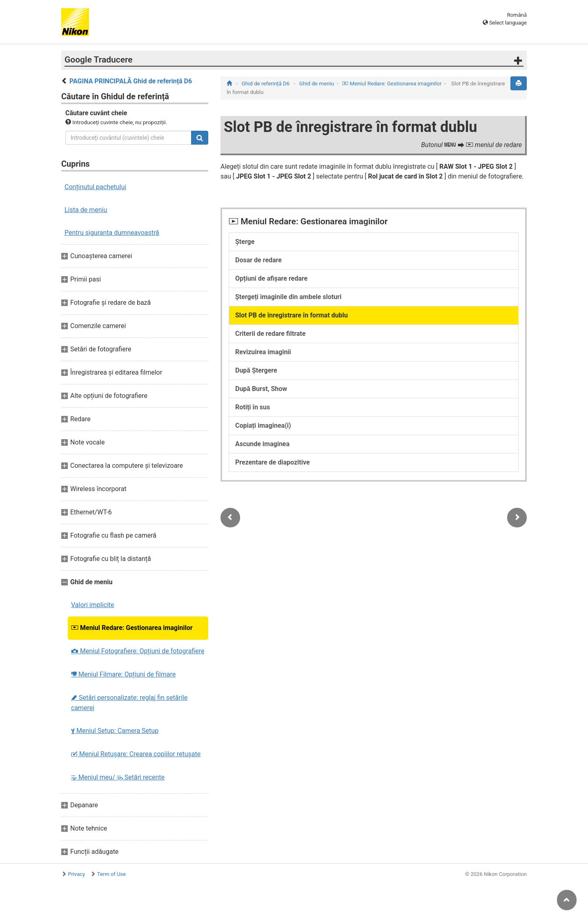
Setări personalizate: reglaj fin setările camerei (129, 703)
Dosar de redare (258, 260)
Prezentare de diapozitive (273, 462)
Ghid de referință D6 (266, 84)
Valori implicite (93, 605)
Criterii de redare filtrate (270, 334)
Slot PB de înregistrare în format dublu (292, 315)
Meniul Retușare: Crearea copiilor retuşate (136, 754)
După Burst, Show (261, 389)
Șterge (245, 242)
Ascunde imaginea (262, 444)
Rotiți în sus (253, 407)
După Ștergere (256, 370)
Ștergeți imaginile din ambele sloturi (288, 297)
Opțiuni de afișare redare (271, 278)
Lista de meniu (86, 210)
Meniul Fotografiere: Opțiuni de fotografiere (138, 651)
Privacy (76, 874)
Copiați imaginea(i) (263, 425)
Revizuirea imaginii (263, 352)
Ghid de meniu (317, 84)
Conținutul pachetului (95, 187)
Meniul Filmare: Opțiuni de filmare (123, 674)
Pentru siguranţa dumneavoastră (112, 233)
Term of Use (111, 874)
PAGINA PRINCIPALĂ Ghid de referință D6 (131, 81)
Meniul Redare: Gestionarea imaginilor (132, 628)
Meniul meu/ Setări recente (118, 777)
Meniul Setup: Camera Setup (115, 731)
